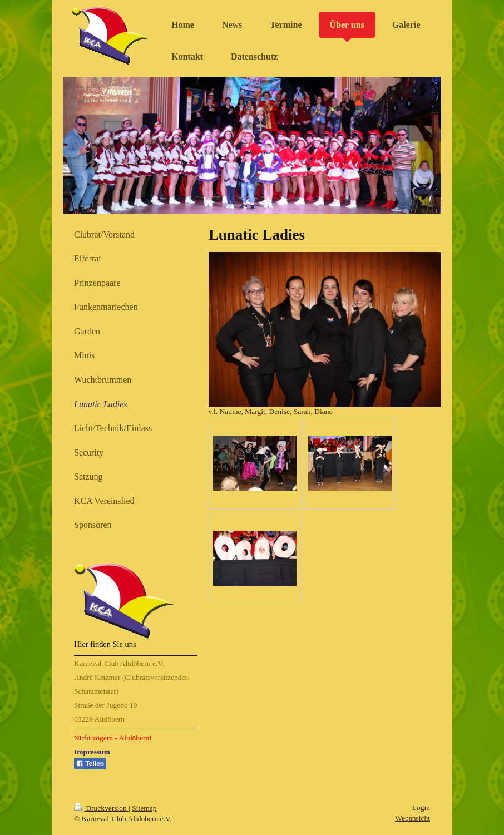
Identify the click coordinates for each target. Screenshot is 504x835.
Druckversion (101, 808)
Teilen (90, 764)
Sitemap (144, 808)
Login (421, 807)
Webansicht (412, 818)
